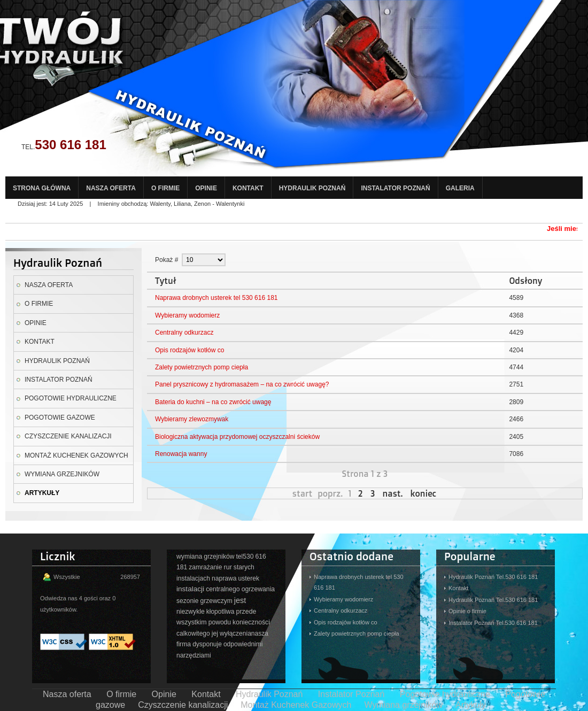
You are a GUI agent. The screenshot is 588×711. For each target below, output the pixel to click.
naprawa (224, 578)
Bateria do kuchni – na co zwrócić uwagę (213, 402)
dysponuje (207, 644)
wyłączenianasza (244, 633)
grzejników (219, 557)
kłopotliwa (220, 612)
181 (182, 567)
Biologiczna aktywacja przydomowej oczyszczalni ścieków (237, 437)
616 (261, 557)
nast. (393, 493)
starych (244, 567)
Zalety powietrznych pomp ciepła (202, 367)
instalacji (190, 589)
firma (184, 644)
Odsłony (525, 281)
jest (240, 600)
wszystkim (192, 622)
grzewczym (216, 601)
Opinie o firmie (467, 611)
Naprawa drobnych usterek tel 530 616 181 (216, 298)
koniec (423, 493)
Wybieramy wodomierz (187, 315)
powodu (220, 622)
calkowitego (193, 633)
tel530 (245, 557)
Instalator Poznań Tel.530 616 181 (493, 623)
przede (246, 612)
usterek (249, 578)
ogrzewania (258, 589)
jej (215, 633)
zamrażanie (205, 567)
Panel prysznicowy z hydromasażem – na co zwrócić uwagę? (242, 384)
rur (228, 567)
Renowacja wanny (181, 454)
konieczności (251, 622)
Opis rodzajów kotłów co (189, 350)
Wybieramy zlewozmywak (192, 419)
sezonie (187, 601)
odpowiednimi (243, 644)
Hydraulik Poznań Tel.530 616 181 (493, 577)
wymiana (189, 557)
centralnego (223, 589)
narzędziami (194, 655)
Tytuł (166, 281)
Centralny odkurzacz (184, 333)
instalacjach (193, 578)
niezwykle (191, 612)
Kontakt (458, 588)
